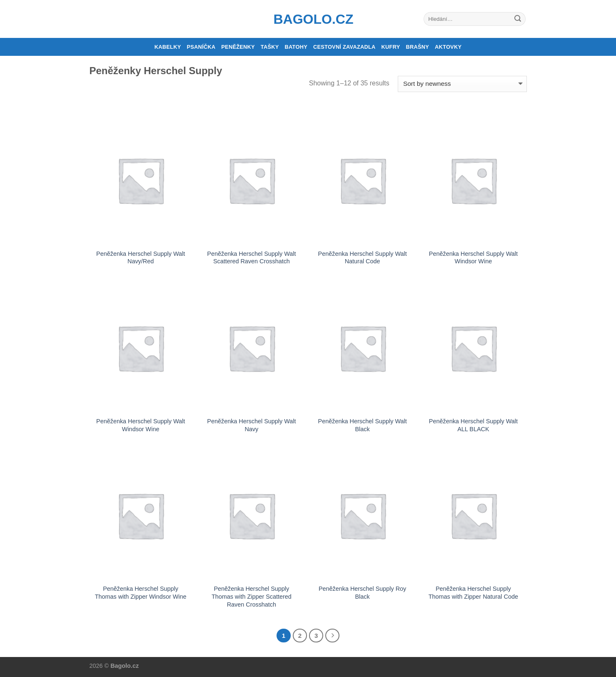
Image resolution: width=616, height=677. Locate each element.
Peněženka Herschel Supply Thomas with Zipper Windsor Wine (141, 593)
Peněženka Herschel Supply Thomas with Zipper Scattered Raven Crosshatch (252, 596)
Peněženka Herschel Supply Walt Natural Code (363, 258)
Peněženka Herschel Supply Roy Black (362, 593)
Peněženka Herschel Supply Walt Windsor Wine (473, 258)
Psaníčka (201, 47)
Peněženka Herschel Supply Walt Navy (251, 425)
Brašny (418, 47)
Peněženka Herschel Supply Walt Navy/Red (141, 258)
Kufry (391, 47)
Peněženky (238, 47)
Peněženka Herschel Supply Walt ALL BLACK (473, 425)
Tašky (270, 47)
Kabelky (168, 47)
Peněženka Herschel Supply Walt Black (363, 425)
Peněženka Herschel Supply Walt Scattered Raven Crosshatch (251, 258)
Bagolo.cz (308, 19)
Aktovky (448, 47)
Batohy (296, 47)
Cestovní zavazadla (344, 47)
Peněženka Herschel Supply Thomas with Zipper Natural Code (473, 593)
